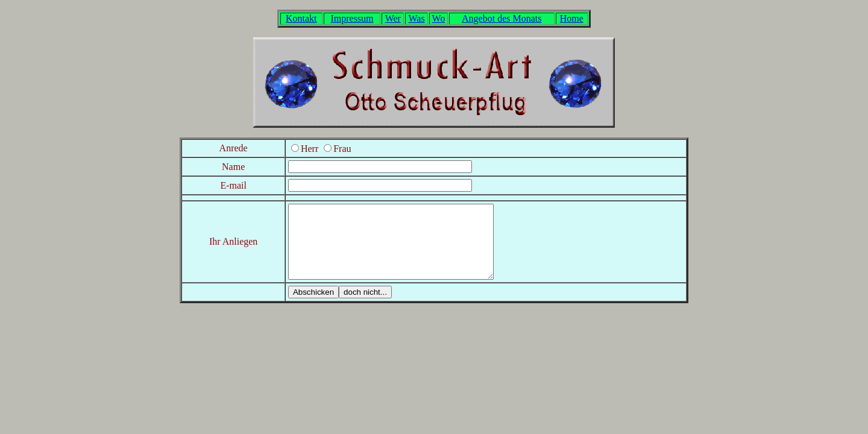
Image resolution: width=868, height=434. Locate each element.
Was (417, 18)
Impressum (352, 18)
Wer (393, 18)
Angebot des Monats (502, 18)
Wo (439, 18)
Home (572, 18)
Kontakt (301, 18)
